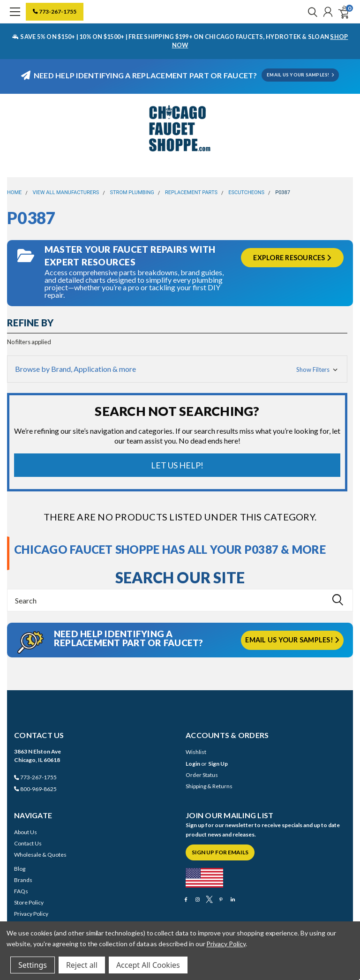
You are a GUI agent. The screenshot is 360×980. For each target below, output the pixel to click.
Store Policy (29, 902)
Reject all (82, 965)
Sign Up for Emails (220, 852)
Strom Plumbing (132, 192)
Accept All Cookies (148, 965)
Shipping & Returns (209, 786)
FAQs (21, 891)
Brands (23, 880)
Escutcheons (246, 192)
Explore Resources (292, 258)
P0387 (283, 192)
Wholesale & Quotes (40, 855)
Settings (33, 965)
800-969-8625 (35, 789)
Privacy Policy (31, 914)
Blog (20, 869)
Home (14, 192)
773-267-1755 (55, 11)
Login (193, 764)
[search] (310, 12)
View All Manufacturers (66, 192)
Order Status (202, 775)
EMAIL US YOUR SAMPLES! (300, 75)
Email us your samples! (292, 640)
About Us (26, 832)
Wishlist (196, 752)
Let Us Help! (177, 465)
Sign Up (218, 764)
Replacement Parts (191, 192)
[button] (177, 369)
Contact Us (28, 843)
